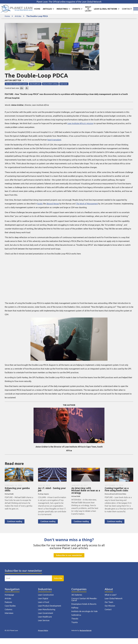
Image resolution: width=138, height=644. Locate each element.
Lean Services (44, 620)
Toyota (74, 622)
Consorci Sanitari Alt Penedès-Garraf (84, 599)
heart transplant (54, 140)
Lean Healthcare (45, 617)
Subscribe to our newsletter (69, 555)
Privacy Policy (43, 630)
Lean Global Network (114, 598)
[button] (49, 9)
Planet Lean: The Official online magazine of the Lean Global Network (69, 2)
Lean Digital (43, 598)
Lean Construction (46, 595)
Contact (127, 9)
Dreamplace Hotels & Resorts (84, 604)
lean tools (64, 84)
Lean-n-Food (44, 602)
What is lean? (88, 9)
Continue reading (15, 521)
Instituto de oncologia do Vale (84, 611)
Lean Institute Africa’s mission (80, 123)
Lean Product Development (50, 606)
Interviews (9, 613)
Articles (18, 16)
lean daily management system (16, 84)
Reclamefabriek (86, 630)
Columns (9, 609)
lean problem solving (50, 84)
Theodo (75, 619)
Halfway (75, 608)
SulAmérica (76, 615)
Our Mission (110, 606)
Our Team (109, 602)
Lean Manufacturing (47, 609)
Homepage (9, 595)
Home (37, 9)
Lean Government (46, 613)
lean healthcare (35, 84)
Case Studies (10, 606)
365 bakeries (77, 595)
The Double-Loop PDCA (37, 16)
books (40, 204)
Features (8, 602)
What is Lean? (111, 595)
